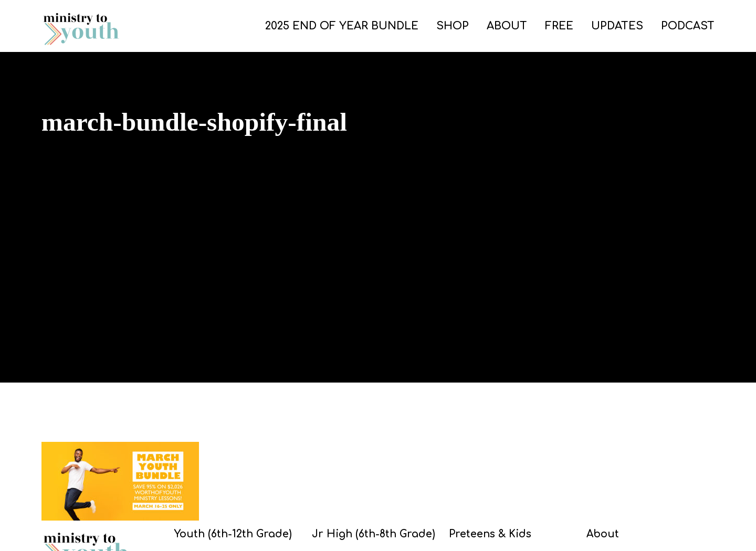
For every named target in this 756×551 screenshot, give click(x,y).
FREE (559, 26)
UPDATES (617, 26)
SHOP (453, 26)
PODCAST (688, 26)
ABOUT (507, 26)
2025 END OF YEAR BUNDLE (342, 26)
